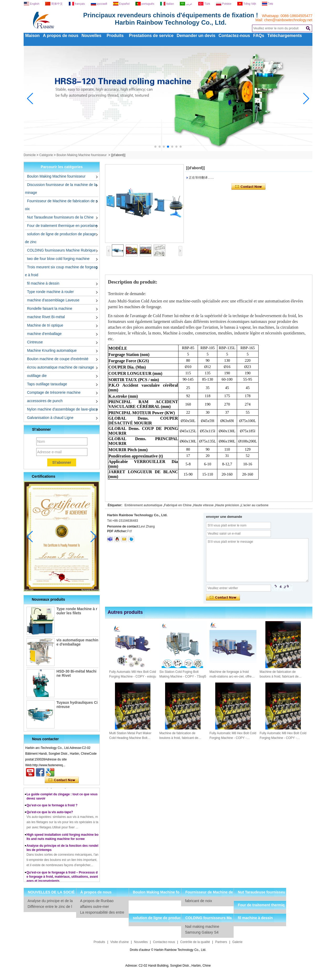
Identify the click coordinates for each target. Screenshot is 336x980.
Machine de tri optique (45, 325)
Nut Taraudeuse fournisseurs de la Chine (60, 217)
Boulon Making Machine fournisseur (82, 155)
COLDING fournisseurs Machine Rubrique (61, 250)
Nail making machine (202, 926)
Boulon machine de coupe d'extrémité (58, 359)
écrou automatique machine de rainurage (61, 367)
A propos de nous (61, 36)
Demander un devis (196, 36)
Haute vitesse (203, 505)
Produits (115, 36)
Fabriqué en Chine (178, 505)
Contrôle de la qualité (195, 942)
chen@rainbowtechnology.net (288, 20)
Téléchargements (285, 36)
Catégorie (46, 155)
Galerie (237, 942)
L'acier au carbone (255, 505)
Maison (32, 36)
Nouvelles (92, 36)
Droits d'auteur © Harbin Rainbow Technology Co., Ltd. (168, 950)
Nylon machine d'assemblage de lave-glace (62, 409)
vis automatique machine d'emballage (77, 642)
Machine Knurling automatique (52, 350)
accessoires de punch (45, 401)
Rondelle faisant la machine (50, 308)
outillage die (37, 376)
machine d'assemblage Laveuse (53, 300)
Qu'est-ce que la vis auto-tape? (50, 814)
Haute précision (227, 505)
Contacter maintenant (62, 780)
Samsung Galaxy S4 (202, 932)
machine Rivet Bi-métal (46, 317)
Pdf (129, 531)
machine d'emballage (44, 334)
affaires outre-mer (94, 907)
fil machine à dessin (43, 283)
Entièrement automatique (143, 505)
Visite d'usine (119, 942)
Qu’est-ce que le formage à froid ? (52, 807)
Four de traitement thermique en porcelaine (62, 226)
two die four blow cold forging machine (58, 259)
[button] (155, 147)
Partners (221, 942)
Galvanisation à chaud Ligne (50, 418)
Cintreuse (35, 342)
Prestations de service (151, 36)
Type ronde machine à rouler (50, 292)
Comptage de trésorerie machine (54, 392)
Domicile (30, 155)
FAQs (259, 36)
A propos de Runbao (97, 901)
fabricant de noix (199, 901)
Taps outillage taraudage (47, 384)
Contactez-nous (234, 36)
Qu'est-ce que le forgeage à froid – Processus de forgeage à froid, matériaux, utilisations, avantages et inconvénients (62, 878)
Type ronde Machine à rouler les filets (77, 611)
